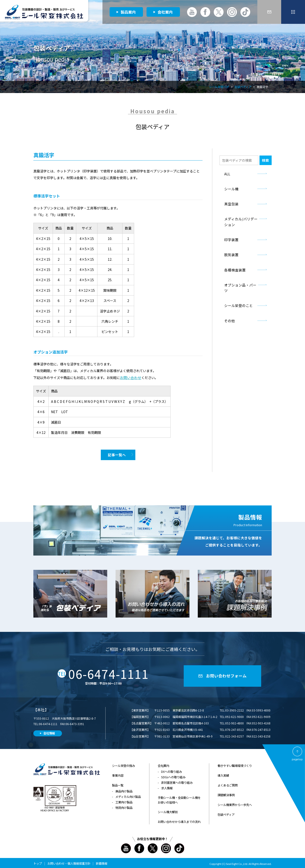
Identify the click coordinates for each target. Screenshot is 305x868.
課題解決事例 (226, 793)
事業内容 (118, 774)
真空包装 (230, 202)
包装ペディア (243, 87)
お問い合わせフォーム (226, 675)
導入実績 (223, 774)
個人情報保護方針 (79, 860)
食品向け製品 (124, 789)
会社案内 (165, 12)
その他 (229, 309)
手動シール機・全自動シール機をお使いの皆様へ (179, 798)
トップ (38, 860)
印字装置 (230, 236)
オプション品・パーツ (240, 280)
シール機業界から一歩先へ (235, 802)
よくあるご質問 (228, 783)
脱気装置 (230, 251)
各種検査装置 (234, 265)
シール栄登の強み (123, 765)
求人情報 (167, 786)
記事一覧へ (117, 454)
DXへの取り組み (171, 770)
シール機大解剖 (168, 809)
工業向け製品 (124, 800)
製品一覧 (118, 783)
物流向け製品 (124, 805)
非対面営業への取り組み (177, 781)
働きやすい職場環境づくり (235, 765)
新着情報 (102, 860)
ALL (227, 173)
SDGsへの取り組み (173, 776)
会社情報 (49, 732)
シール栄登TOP (219, 87)
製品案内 (128, 12)
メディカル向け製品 (128, 794)
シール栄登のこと (237, 294)
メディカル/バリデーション (240, 219)
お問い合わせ (130, 377)
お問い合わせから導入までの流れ (179, 819)
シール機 (230, 188)
